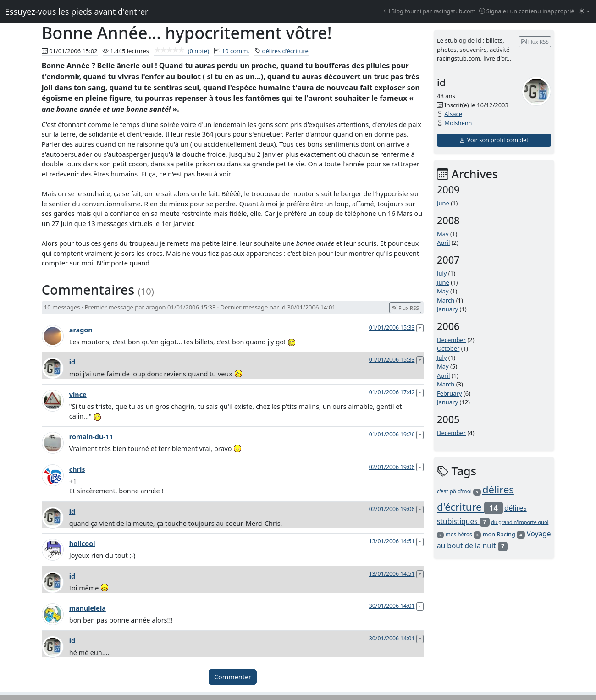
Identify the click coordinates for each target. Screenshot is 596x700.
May (443, 234)
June (443, 203)
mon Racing (504, 534)
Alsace (453, 114)
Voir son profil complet (494, 140)
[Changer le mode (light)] (584, 12)
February (450, 393)
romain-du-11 (91, 437)
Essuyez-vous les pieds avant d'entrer (77, 11)
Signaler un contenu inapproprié (527, 11)
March (446, 300)
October (448, 348)
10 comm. (236, 51)
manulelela (88, 608)
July (442, 273)
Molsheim (458, 123)
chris (77, 469)
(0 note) (182, 51)
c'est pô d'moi (459, 491)
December (451, 340)
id (72, 362)
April (443, 243)
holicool (82, 543)
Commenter (233, 677)
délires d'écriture (285, 51)
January (447, 309)
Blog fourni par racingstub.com (430, 11)
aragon (81, 330)
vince (78, 394)
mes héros (464, 534)
